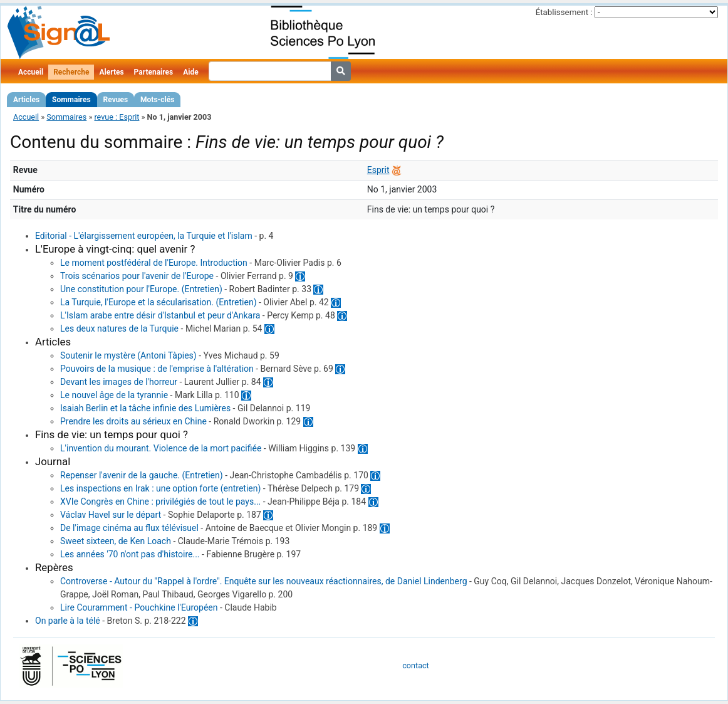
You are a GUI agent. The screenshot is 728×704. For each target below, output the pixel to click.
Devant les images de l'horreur (119, 382)
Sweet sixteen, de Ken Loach (116, 541)
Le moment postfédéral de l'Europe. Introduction (154, 263)
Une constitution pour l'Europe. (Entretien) (141, 289)
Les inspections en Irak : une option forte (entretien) (160, 488)
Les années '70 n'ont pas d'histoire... (130, 554)
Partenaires (154, 72)
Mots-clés (157, 100)
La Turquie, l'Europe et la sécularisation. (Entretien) (159, 302)
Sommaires (71, 100)
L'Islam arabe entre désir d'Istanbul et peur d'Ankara (160, 315)
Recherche (71, 72)
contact (415, 665)
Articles (26, 100)
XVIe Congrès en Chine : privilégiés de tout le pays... (160, 502)
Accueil (31, 72)
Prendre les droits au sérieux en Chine (133, 421)
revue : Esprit (117, 117)
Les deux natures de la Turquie (119, 328)
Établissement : (564, 12)
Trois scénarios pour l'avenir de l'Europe (137, 276)
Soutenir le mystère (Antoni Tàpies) (128, 355)
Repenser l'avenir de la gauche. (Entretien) (142, 475)
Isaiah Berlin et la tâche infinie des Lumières (145, 408)
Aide (190, 72)
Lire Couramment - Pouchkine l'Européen (139, 607)
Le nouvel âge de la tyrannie (114, 395)
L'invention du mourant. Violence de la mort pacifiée (161, 448)
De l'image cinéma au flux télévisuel (129, 528)
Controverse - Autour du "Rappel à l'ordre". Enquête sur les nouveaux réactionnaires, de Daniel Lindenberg (264, 581)
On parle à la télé (68, 621)
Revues (116, 100)
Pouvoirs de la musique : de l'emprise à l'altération (157, 369)
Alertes (111, 72)
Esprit (378, 170)
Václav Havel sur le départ (111, 515)
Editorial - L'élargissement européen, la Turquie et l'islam (144, 236)
